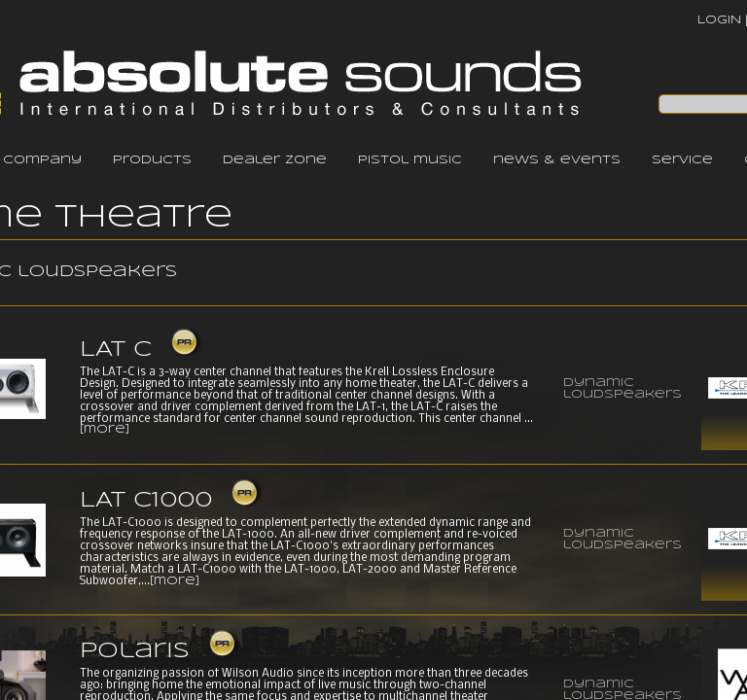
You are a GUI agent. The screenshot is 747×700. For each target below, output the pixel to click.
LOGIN (719, 20)
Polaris (135, 651)
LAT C (116, 350)
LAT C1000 (146, 501)
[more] (105, 430)
